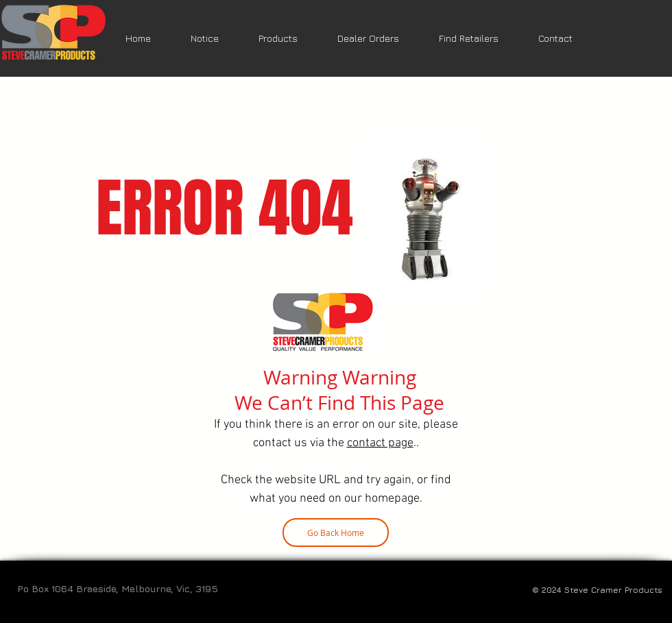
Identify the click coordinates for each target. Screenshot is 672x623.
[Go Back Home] (336, 533)
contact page (380, 443)
